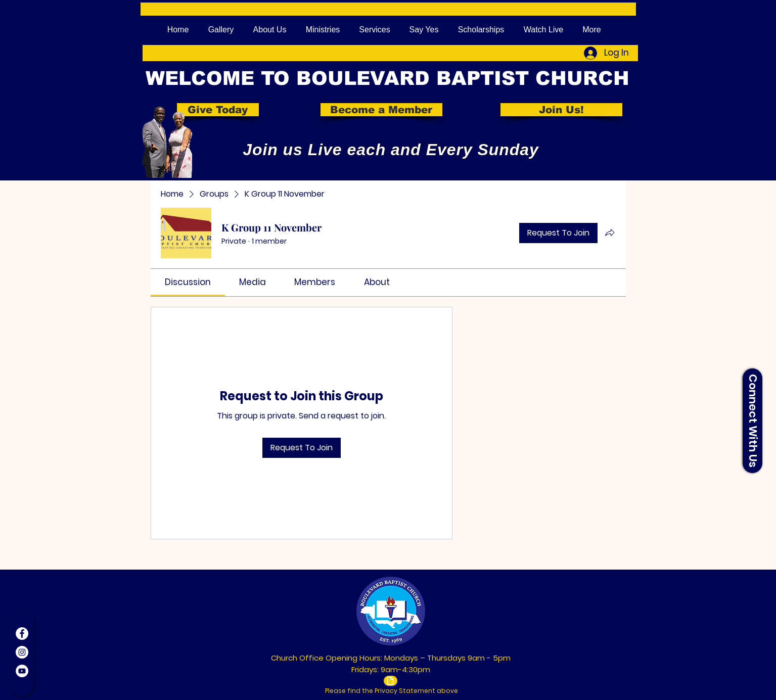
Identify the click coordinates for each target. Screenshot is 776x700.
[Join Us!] (561, 110)
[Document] (391, 681)
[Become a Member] (381, 110)
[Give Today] (218, 110)
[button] (752, 421)
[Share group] (610, 232)
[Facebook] (22, 634)
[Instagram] (22, 652)
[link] (188, 282)
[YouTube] (22, 671)
